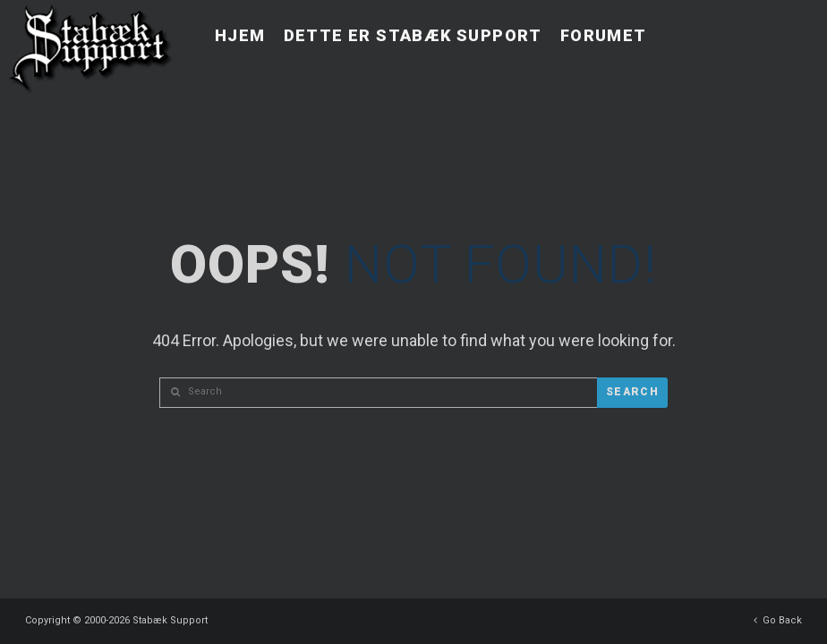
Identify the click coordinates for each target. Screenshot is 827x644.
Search (632, 392)
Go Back (778, 616)
